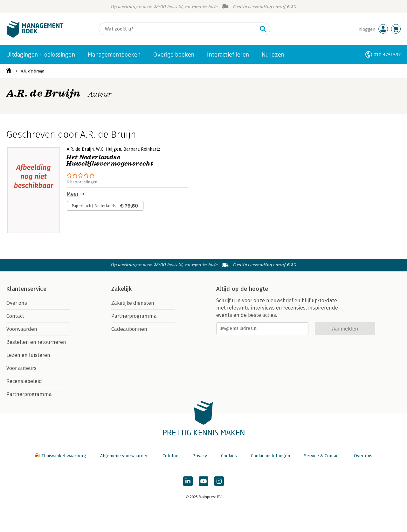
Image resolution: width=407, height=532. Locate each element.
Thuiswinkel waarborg (61, 456)
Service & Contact (322, 456)
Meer (73, 194)
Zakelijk (121, 289)
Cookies (229, 456)
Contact (15, 316)
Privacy (200, 456)
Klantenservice (26, 289)
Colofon (170, 456)
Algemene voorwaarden (124, 456)
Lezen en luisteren (28, 355)
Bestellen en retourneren (36, 342)
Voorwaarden (22, 329)
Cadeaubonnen (129, 329)
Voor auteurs (21, 368)
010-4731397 (387, 55)
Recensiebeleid (24, 381)
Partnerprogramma (29, 394)
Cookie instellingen (270, 456)
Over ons (17, 303)
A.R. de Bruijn (33, 71)
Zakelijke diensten (133, 303)
